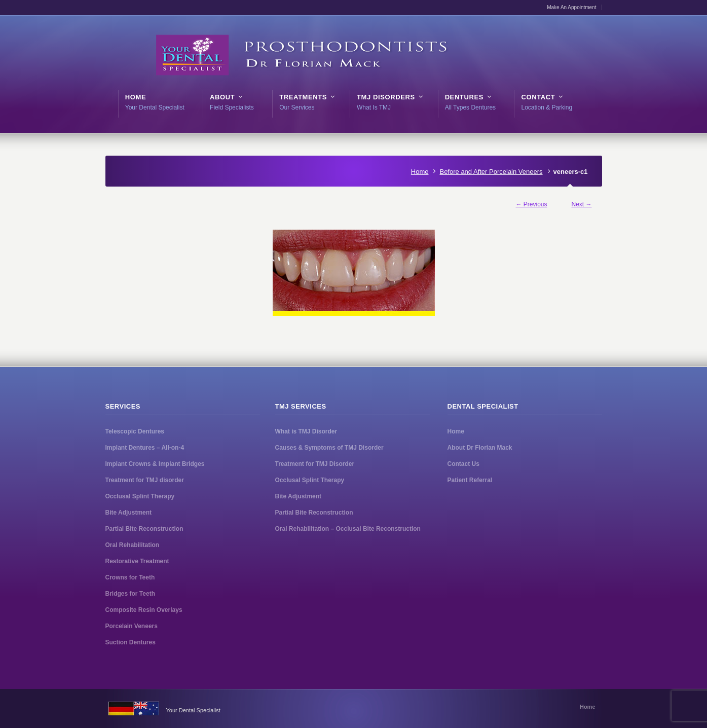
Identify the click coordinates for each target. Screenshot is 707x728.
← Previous (532, 204)
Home (420, 172)
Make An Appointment (571, 7)
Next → (581, 204)
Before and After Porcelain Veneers (491, 172)
